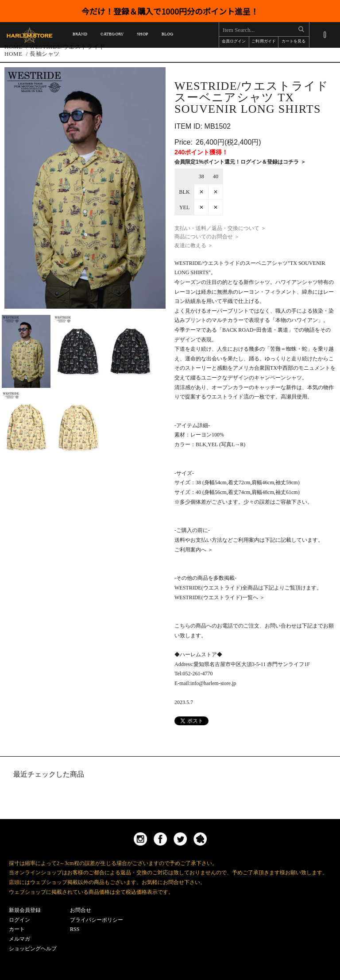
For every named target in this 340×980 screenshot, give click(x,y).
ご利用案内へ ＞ (194, 550)
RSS (75, 929)
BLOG (167, 36)
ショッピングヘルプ (33, 949)
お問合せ (81, 910)
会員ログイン (234, 42)
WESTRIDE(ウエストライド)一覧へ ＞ (220, 597)
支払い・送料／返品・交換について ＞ (220, 228)
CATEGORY (112, 36)
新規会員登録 (25, 910)
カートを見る (294, 42)
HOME (14, 54)
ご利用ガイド (263, 42)
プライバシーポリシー (97, 920)
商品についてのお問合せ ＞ (207, 237)
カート (17, 929)
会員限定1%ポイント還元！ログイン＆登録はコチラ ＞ (240, 162)
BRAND (80, 36)
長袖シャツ (45, 54)
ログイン (19, 920)
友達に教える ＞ (194, 245)
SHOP (142, 36)
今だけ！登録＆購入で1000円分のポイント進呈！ (170, 11)
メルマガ (19, 939)
